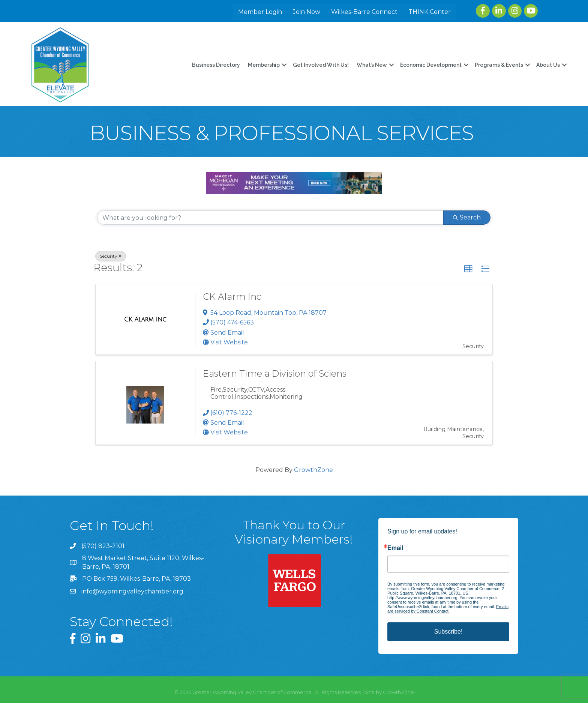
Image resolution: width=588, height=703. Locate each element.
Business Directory (216, 65)
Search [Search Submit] (467, 217)
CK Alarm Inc (232, 297)
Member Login (260, 12)
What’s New (372, 65)
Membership (264, 65)
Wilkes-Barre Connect (364, 12)
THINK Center (430, 12)
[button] (468, 269)
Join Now (307, 12)
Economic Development (431, 65)
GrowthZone (313, 470)
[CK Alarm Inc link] (145, 320)
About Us (548, 65)
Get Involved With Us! (321, 65)
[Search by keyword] (271, 218)
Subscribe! (448, 632)
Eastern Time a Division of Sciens (275, 373)
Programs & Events (499, 65)
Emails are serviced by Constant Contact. (448, 609)
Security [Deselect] (111, 256)
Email (395, 548)
